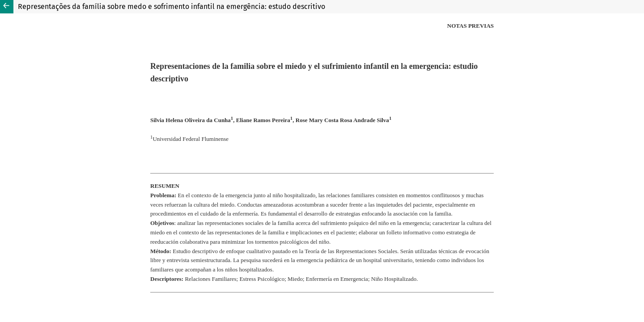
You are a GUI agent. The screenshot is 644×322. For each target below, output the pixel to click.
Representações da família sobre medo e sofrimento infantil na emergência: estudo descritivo (172, 6)
